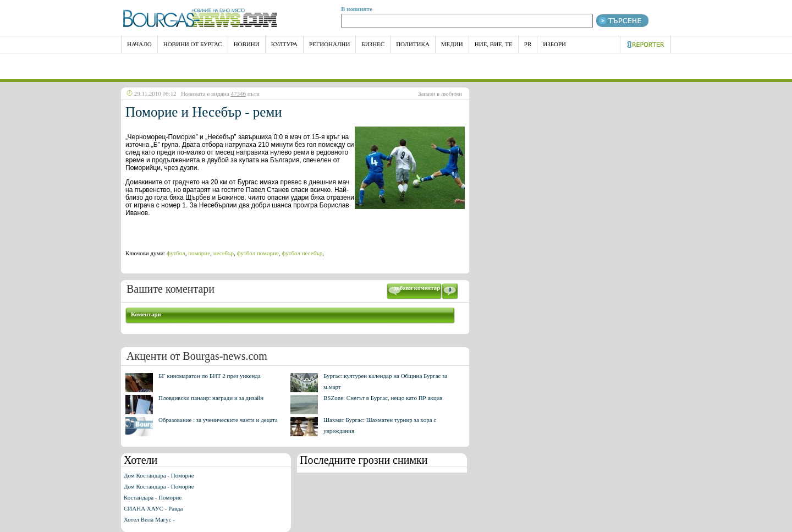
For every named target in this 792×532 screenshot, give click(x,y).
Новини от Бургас (193, 44)
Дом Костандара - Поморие (159, 475)
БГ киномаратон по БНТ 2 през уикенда (210, 376)
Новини (247, 44)
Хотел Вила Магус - (149, 519)
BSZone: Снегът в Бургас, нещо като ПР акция (383, 398)
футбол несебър (302, 253)
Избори (554, 44)
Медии (452, 44)
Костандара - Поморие (153, 497)
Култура (284, 44)
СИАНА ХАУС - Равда (153, 508)
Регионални (329, 44)
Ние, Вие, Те (494, 44)
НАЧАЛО (139, 44)
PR (528, 44)
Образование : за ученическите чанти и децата (218, 420)
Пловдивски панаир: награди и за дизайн (211, 398)
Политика (413, 44)
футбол (176, 253)
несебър (224, 253)
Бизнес (373, 44)
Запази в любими (440, 94)
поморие (199, 253)
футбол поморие (258, 253)
